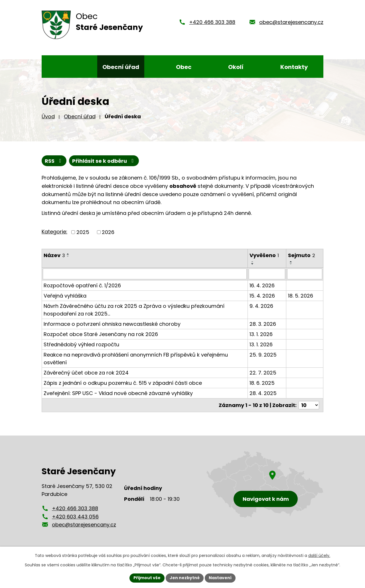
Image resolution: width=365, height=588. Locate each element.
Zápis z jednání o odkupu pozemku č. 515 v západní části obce (123, 383)
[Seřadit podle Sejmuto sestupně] (291, 264)
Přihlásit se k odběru (104, 161)
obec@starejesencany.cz (291, 22)
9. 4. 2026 (261, 306)
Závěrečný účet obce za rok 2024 (86, 373)
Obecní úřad (80, 116)
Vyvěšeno (264, 255)
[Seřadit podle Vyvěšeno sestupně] (253, 264)
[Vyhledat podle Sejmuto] (305, 274)
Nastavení (220, 578)
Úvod (48, 116)
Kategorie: (54, 232)
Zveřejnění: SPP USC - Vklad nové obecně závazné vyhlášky (118, 393)
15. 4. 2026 (262, 296)
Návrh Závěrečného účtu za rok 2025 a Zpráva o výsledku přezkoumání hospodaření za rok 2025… (134, 310)
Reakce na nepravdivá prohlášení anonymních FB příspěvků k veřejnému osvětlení (136, 359)
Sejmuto (302, 255)
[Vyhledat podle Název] (145, 274)
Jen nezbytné (185, 578)
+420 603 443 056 (75, 516)
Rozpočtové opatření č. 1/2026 (82, 285)
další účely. (319, 556)
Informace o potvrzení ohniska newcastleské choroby (112, 324)
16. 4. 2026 (262, 285)
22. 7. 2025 (263, 373)
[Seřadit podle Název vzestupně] (68, 254)
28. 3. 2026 (263, 324)
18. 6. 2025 (262, 383)
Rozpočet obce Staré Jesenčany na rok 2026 (101, 334)
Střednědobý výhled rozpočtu (81, 344)
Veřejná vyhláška (65, 296)
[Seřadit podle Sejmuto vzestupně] (291, 262)
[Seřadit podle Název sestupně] (68, 256)
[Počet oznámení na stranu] (309, 405)
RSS (54, 161)
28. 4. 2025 (263, 393)
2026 (108, 232)
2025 (83, 232)
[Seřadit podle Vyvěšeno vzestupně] (253, 262)
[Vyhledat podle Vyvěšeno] (267, 274)
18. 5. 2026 (301, 296)
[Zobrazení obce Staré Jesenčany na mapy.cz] (265, 484)
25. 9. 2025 (263, 355)
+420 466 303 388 (212, 22)
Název (54, 255)
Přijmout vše (147, 578)
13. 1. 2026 (261, 334)
